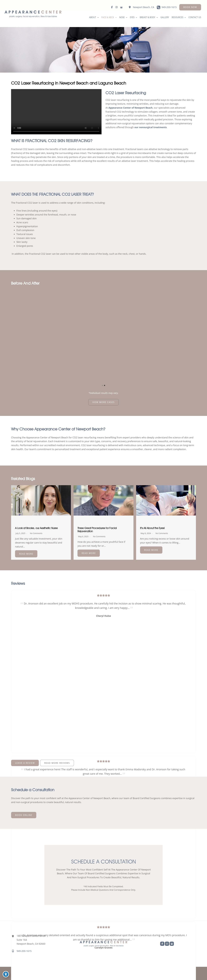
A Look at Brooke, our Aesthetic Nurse (36, 528)
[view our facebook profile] (112, 7)
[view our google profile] (121, 7)
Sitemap (191, 973)
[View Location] (140, 7)
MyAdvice (113, 973)
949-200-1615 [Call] (169, 7)
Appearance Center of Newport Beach (131, 108)
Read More (26, 554)
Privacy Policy (160, 973)
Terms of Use (177, 973)
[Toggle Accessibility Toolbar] (6, 974)
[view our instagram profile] (116, 7)
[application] (96, 17)
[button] (190, 7)
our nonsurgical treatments (151, 127)
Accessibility (143, 973)
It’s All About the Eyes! (152, 528)
